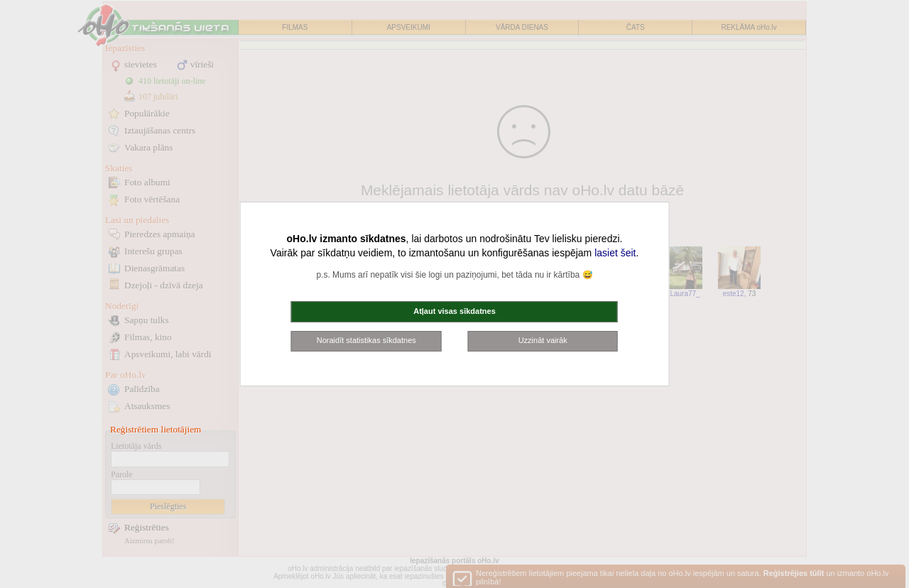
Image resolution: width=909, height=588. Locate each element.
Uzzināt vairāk (543, 340)
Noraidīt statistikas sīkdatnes (366, 340)
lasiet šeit (615, 253)
